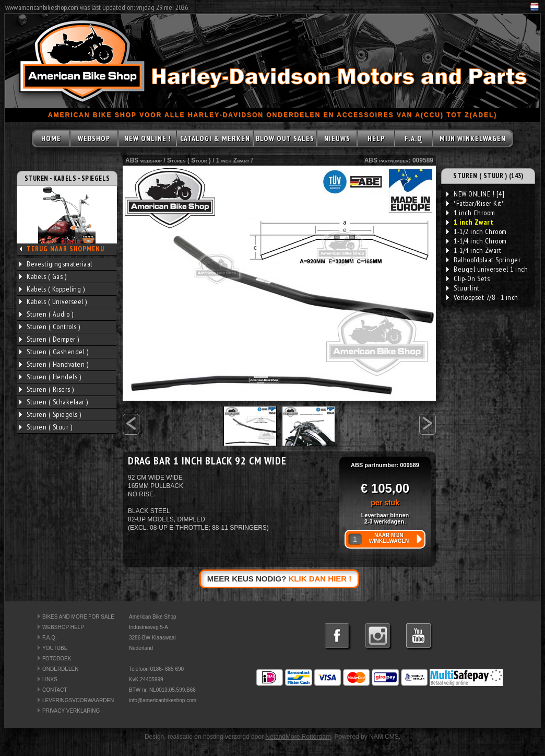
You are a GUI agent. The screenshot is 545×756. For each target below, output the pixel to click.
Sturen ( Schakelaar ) (54, 402)
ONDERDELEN (60, 669)
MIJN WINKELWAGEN (473, 138)
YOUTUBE (55, 648)
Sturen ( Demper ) (49, 339)
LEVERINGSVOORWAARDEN (78, 700)
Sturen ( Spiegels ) (50, 414)
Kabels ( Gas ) (43, 276)
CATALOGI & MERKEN (215, 138)
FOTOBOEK (57, 659)
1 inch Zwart (233, 160)
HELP (376, 138)
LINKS (50, 679)
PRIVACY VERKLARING (71, 711)
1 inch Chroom (471, 213)
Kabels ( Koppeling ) (52, 289)
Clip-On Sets (468, 278)
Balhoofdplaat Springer (483, 260)
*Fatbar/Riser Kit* (475, 203)
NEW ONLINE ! (147, 138)
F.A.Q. (50, 638)
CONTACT (55, 690)
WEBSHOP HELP (63, 627)
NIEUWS (337, 138)
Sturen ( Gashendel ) (54, 352)
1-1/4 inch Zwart (474, 250)
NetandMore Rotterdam (298, 737)
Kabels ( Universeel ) (53, 301)
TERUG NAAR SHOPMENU (66, 249)
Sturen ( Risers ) (47, 389)
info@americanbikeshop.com (163, 700)
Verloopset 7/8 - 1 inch (482, 297)
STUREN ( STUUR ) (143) (488, 176)
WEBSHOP (94, 138)
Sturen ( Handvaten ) (54, 364)
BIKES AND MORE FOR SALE (78, 617)
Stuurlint (463, 288)
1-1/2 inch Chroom (477, 231)
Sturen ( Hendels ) (50, 377)
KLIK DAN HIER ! (320, 579)
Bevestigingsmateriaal (56, 264)
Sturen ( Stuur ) (46, 427)
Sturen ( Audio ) (46, 314)
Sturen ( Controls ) (50, 327)
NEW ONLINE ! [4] (475, 194)
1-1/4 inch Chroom (477, 241)
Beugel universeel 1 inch (487, 269)
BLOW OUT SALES (285, 138)
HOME (51, 138)
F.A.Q (413, 138)
